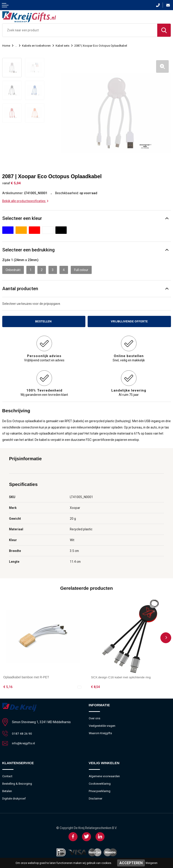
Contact (7, 776)
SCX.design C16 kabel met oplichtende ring (121, 677)
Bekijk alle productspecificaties (25, 200)
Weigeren (151, 863)
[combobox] (80, 30)
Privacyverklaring (100, 790)
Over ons (94, 718)
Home (6, 46)
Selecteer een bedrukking (28, 249)
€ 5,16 (8, 686)
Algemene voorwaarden (104, 776)
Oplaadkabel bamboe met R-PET (26, 677)
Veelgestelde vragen (102, 725)
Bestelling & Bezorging (17, 783)
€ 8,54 (96, 686)
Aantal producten (20, 288)
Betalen (7, 790)
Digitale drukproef (14, 798)
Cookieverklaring (100, 783)
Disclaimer (96, 798)
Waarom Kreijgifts (100, 732)
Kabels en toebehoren (36, 46)
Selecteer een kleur (22, 218)
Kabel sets (63, 46)
